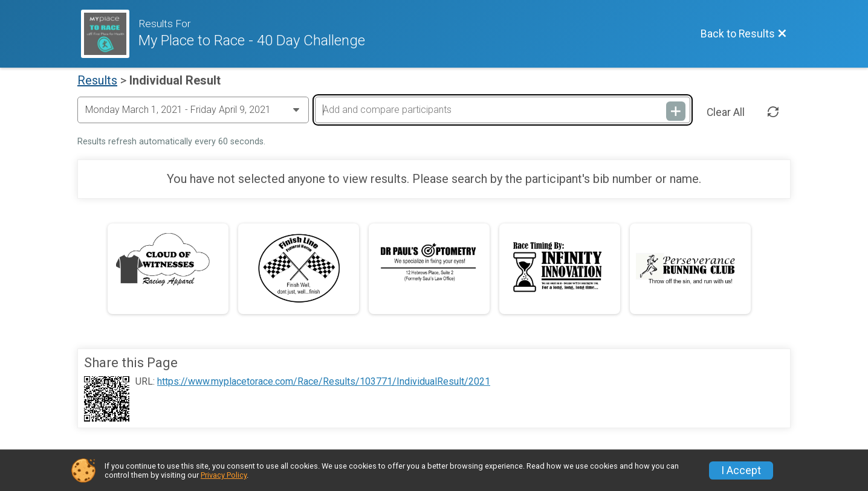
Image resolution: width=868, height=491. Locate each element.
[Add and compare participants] (502, 110)
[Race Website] (110, 34)
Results (97, 80)
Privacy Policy (224, 475)
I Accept (741, 470)
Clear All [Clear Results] (726, 112)
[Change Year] (193, 110)
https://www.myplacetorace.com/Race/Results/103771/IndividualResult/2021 (324, 382)
